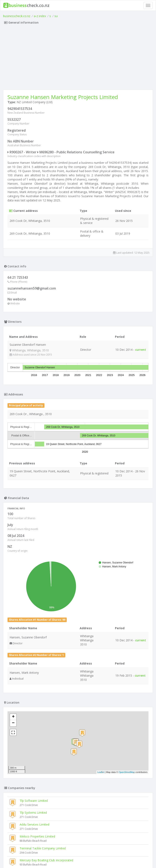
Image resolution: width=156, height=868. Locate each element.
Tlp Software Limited (34, 801)
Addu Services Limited (34, 824)
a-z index (40, 16)
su (56, 16)
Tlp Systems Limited (33, 813)
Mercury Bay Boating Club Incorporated (46, 860)
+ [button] (13, 717)
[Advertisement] (78, 58)
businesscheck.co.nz (17, 16)
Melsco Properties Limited (37, 836)
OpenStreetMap (127, 772)
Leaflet (101, 772)
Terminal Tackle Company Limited (43, 848)
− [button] (13, 723)
